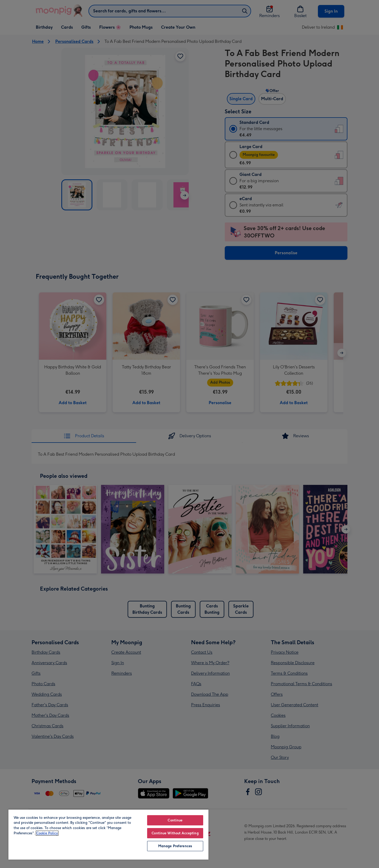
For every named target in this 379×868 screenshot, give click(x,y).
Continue (175, 820)
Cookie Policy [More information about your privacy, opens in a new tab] (47, 833)
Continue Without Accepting (175, 833)
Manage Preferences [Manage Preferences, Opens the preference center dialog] (175, 846)
